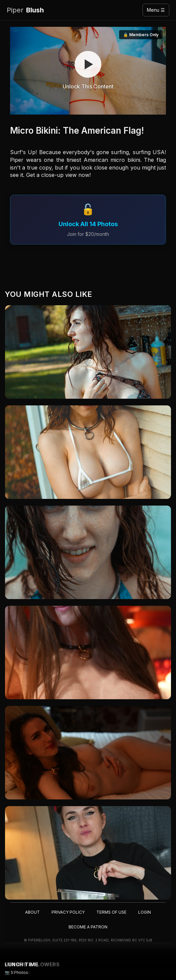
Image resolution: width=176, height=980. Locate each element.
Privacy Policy (68, 912)
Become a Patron (88, 927)
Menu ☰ (156, 10)
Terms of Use (111, 912)
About (32, 912)
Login (145, 912)
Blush (25, 10)
